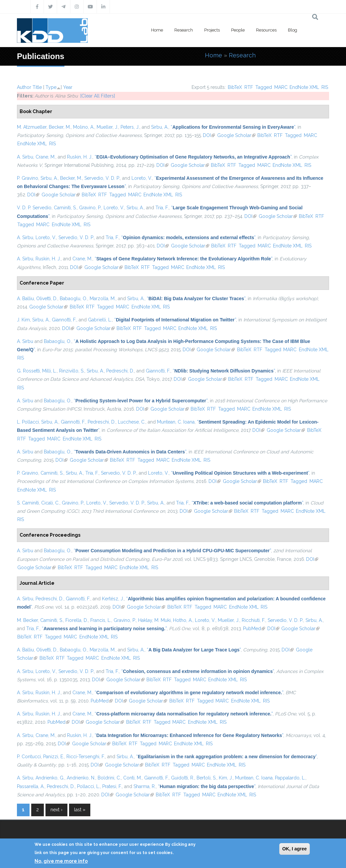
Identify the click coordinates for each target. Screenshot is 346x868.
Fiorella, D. (77, 620)
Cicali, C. (50, 503)
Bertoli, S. (207, 778)
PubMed (254, 629)
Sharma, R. (145, 786)
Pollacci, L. (88, 786)
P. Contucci (29, 757)
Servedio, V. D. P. (102, 178)
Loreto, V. (142, 178)
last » (80, 810)
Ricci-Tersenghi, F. (86, 757)
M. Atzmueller (32, 127)
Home (157, 30)
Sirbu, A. (160, 127)
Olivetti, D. (47, 299)
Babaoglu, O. (74, 299)
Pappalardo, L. (290, 778)
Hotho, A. (183, 620)
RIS (325, 87)
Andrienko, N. (81, 778)
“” (233, 127)
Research (184, 30)
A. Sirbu (25, 157)
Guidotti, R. (183, 778)
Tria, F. (162, 208)
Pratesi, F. (112, 786)
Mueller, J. (107, 127)
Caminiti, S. (65, 208)
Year (68, 87)
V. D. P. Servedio (34, 208)
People (238, 30)
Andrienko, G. (50, 778)
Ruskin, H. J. (80, 157)
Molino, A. (84, 127)
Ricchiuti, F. (254, 620)
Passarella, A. (31, 786)
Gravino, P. (90, 208)
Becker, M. (60, 127)
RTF (249, 87)
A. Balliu (25, 299)
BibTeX (235, 87)
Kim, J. (226, 778)
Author (24, 87)
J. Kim (23, 320)
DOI (209, 135)
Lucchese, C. (132, 422)
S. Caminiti (28, 503)
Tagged (264, 87)
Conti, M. (132, 778)
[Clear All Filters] (98, 96)
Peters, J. (130, 127)
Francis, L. (101, 620)
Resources (266, 30)
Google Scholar (236, 135)
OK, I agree (295, 849)
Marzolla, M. (103, 299)
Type (51, 87)
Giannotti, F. (64, 320)
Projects (212, 30)
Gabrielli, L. (100, 320)
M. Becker (27, 620)
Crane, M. (45, 157)
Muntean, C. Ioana (176, 422)
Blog (293, 30)
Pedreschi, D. (120, 371)
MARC (281, 87)
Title (37, 87)
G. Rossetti (28, 371)
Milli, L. (49, 371)
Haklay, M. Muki (154, 620)
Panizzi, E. (54, 757)
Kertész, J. (113, 599)
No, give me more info (61, 861)
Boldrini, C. (109, 778)
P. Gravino (28, 178)
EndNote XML (304, 87)
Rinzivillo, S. (72, 371)
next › (56, 810)
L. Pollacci (28, 422)
